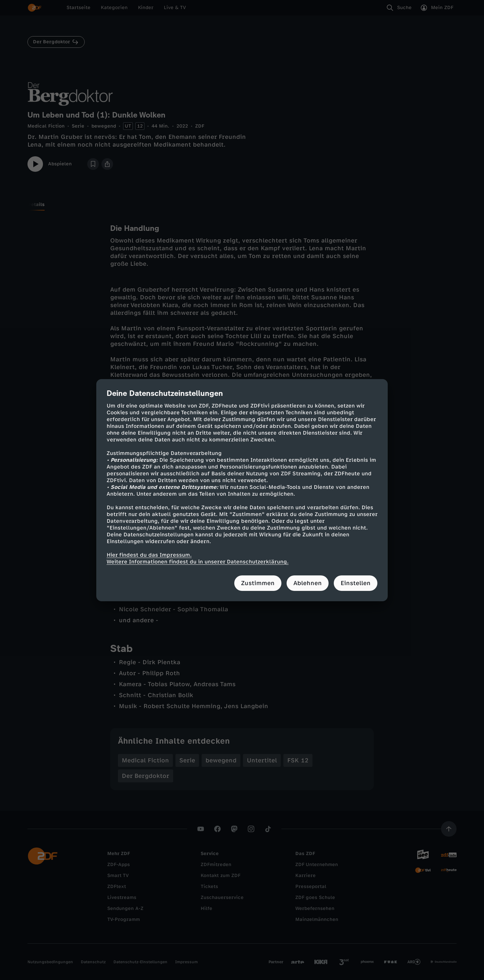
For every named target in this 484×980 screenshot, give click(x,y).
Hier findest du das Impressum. (149, 555)
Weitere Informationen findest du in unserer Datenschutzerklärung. (198, 562)
